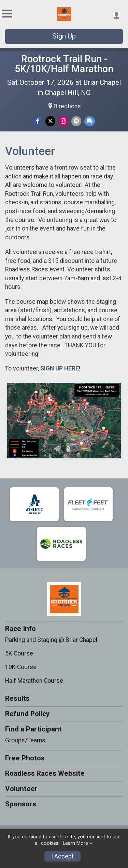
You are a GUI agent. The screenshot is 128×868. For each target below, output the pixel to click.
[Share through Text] (90, 121)
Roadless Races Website (45, 773)
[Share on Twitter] (50, 121)
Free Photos (25, 758)
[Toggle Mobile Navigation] (7, 14)
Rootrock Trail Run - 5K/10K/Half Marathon (64, 64)
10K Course (21, 667)
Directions (67, 106)
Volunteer (21, 789)
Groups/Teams (25, 740)
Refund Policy (27, 714)
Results (17, 698)
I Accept (62, 856)
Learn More (75, 843)
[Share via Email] (76, 121)
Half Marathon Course (34, 681)
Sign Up (64, 36)
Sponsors (21, 804)
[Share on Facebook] (37, 121)
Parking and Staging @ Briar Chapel (51, 640)
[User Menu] (117, 15)
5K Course (19, 653)
